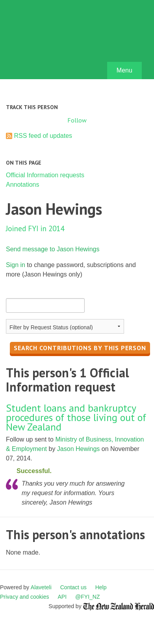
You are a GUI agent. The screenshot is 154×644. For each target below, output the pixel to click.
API (62, 597)
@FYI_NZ (87, 597)
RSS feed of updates (43, 136)
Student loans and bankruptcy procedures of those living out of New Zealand (76, 417)
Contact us (73, 587)
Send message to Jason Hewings (53, 249)
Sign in (16, 265)
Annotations (23, 185)
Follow (77, 120)
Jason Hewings (79, 449)
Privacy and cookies (25, 597)
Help (101, 587)
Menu (124, 70)
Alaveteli (41, 587)
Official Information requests (45, 175)
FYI (51, 42)
